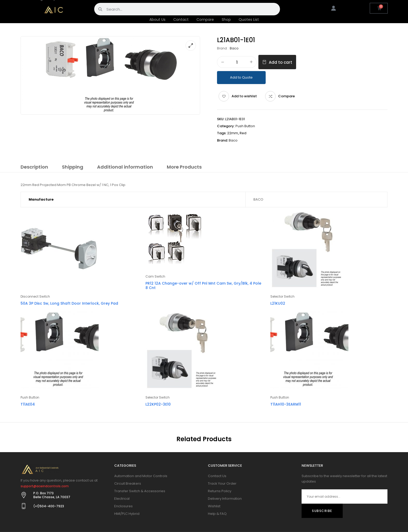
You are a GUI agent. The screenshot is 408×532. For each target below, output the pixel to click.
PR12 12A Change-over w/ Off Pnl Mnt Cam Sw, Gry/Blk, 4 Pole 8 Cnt (203, 286)
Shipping (73, 167)
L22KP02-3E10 (158, 404)
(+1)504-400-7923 (49, 506)
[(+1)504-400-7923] (24, 506)
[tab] (34, 168)
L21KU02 (278, 303)
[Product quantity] (237, 62)
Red (243, 133)
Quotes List (249, 20)
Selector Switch (282, 296)
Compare (205, 20)
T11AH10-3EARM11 (286, 404)
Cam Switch (155, 276)
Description (34, 167)
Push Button (245, 126)
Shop (226, 20)
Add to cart (280, 62)
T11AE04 (28, 404)
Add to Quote (241, 77)
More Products (184, 167)
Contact (181, 20)
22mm (233, 133)
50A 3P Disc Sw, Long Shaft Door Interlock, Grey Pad (69, 303)
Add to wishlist (244, 96)
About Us (157, 20)
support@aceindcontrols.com (45, 486)
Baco (234, 48)
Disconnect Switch (35, 296)
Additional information (125, 167)
